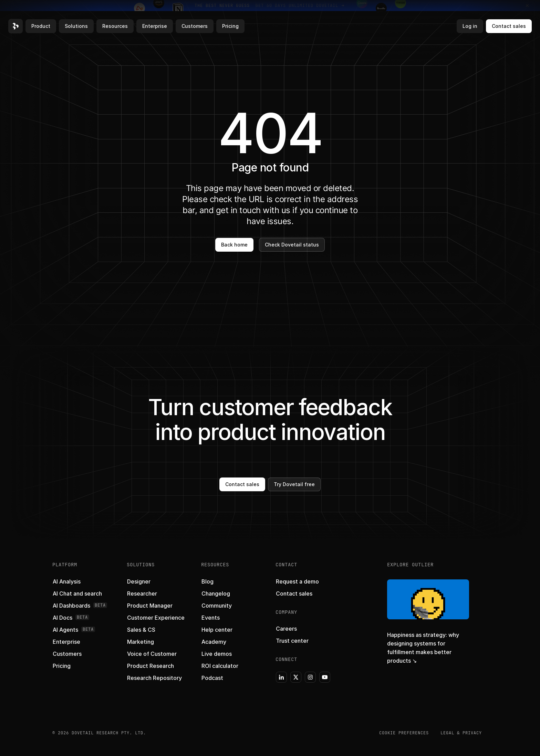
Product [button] (41, 26)
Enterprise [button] (155, 26)
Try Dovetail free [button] (294, 484)
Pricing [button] (230, 26)
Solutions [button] (76, 26)
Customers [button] (195, 26)
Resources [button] (115, 26)
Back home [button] (234, 245)
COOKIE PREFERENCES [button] (404, 733)
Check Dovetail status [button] (292, 245)
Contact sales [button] (509, 26)
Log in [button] (470, 26)
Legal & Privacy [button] (461, 733)
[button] (15, 26)
